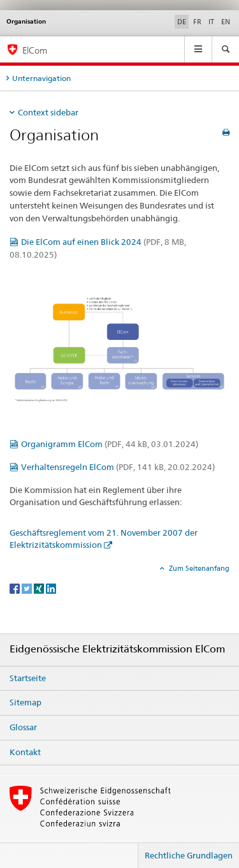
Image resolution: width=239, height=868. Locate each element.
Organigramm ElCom (110, 444)
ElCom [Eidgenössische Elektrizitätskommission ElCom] (35, 50)
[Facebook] (16, 588)
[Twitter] (28, 588)
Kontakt (25, 752)
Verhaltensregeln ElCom (118, 467)
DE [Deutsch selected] (182, 22)
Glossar (23, 727)
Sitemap (25, 702)
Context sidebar (48, 112)
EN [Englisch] (226, 22)
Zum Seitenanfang (198, 568)
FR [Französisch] (197, 22)
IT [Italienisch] (211, 22)
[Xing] (40, 588)
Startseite (28, 678)
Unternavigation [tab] (41, 78)
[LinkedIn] (51, 588)
